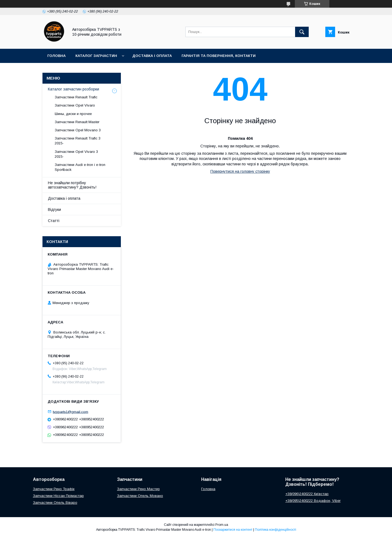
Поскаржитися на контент (233, 530)
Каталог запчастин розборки (73, 89)
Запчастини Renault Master (77, 122)
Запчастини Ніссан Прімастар (58, 496)
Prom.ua (222, 525)
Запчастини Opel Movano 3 (78, 130)
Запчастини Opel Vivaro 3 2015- (76, 154)
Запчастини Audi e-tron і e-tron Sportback (80, 167)
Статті (54, 221)
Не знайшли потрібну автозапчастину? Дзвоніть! (72, 185)
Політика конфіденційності (275, 530)
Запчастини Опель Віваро (55, 503)
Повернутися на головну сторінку (240, 171)
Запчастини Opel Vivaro (75, 105)
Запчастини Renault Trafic (76, 97)
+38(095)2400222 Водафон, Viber (313, 501)
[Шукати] (302, 32)
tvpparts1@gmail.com (71, 412)
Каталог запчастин (96, 56)
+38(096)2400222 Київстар (307, 494)
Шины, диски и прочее (73, 114)
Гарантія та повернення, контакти (219, 56)
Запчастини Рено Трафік (54, 489)
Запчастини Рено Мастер (138, 489)
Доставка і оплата (152, 56)
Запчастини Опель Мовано (140, 496)
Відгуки (54, 210)
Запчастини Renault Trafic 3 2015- (78, 141)
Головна (56, 56)
